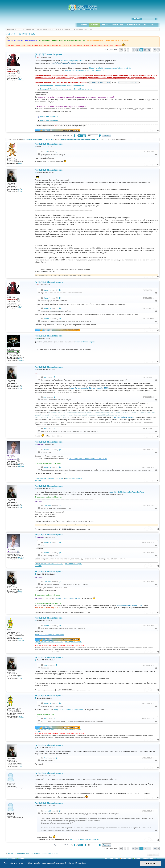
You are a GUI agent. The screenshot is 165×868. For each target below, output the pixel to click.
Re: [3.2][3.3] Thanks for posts (49, 144)
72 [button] (149, 50)
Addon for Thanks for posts (85, 342)
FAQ (146, 25)
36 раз (20, 639)
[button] (121, 50)
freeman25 (47, 811)
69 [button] (137, 50)
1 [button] (128, 50)
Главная (84, 25)
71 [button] (145, 50)
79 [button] (155, 50)
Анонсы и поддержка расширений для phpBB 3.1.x (80, 139)
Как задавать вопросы (74, 478)
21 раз (20, 190)
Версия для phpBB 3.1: (49, 117)
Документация (133, 25)
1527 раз (21, 640)
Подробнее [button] (81, 863)
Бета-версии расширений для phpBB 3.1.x (39, 139)
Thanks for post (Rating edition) (72, 61)
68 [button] (133, 50)
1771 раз (21, 80)
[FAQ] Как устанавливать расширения (50, 634)
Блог (153, 25)
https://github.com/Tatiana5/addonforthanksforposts (88, 458)
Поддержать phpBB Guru (62, 136)
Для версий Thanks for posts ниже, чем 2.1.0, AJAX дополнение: (66, 89)
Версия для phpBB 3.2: (49, 120)
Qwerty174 (47, 290)
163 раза (21, 360)
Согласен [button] (150, 863)
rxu (45, 377)
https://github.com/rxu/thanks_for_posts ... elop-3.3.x (84, 70)
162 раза (21, 465)
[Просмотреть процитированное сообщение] (56, 152)
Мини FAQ (39, 480)
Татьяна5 (47, 506)
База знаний (117, 25)
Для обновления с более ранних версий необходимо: (62, 86)
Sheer (46, 152)
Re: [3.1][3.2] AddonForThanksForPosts (129, 492)
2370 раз (21, 466)
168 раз (21, 359)
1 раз (20, 191)
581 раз (21, 78)
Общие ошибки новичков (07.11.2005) (49, 478)
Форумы (94, 25)
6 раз (20, 163)
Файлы (105, 25)
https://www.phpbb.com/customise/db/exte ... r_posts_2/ (110, 68)
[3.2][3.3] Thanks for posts (20, 34)
